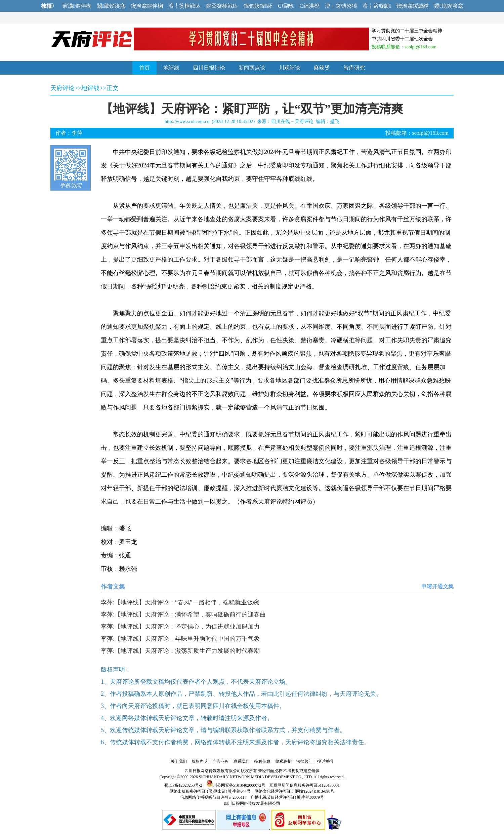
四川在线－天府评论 (292, 122)
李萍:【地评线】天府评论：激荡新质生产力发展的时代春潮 (180, 651)
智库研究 (354, 68)
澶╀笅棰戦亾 (184, 6)
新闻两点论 (252, 68)
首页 (144, 68)
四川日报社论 (209, 68)
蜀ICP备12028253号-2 (183, 785)
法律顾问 (304, 761)
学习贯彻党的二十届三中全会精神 (407, 31)
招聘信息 (262, 761)
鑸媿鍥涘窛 (449, 6)
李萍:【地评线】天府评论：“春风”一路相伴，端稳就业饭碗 (180, 602)
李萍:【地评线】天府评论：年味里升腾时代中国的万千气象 (180, 639)
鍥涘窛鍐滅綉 (413, 6)
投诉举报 (325, 761)
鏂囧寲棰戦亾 (222, 6)
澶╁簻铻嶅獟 (341, 6)
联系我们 (242, 761)
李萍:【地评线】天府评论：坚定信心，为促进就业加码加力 (180, 627)
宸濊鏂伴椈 (77, 6)
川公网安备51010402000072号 (236, 785)
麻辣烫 (322, 68)
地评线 (171, 68)
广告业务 (220, 761)
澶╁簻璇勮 (377, 6)
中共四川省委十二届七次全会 (402, 39)
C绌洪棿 (310, 6)
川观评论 (290, 68)
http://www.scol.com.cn (187, 122)
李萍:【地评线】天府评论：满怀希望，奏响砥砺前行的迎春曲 (183, 614)
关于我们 (179, 761)
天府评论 (62, 88)
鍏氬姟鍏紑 (258, 6)
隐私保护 (284, 761)
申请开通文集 (437, 586)
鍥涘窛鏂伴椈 (147, 6)
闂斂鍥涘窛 (111, 6)
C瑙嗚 (286, 6)
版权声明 (200, 761)
